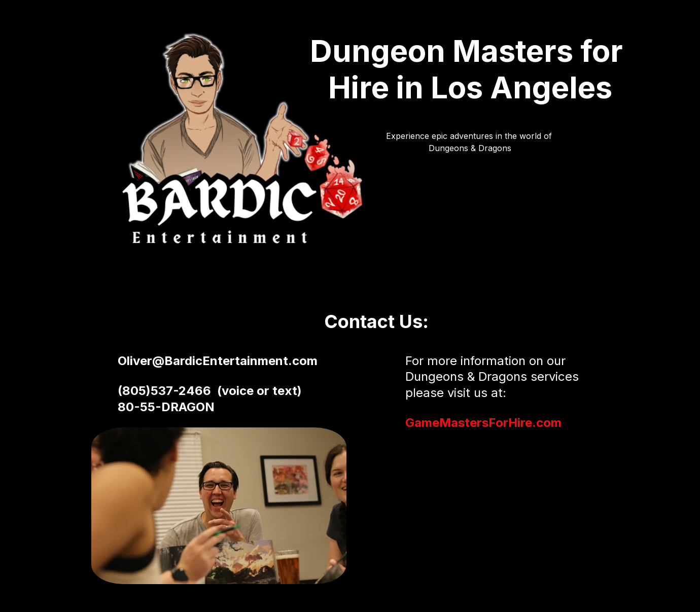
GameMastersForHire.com (483, 423)
